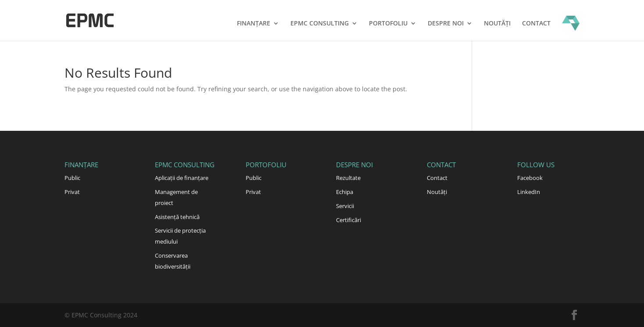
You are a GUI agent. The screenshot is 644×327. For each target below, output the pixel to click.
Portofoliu (388, 24)
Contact (536, 24)
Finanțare (254, 24)
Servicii (345, 206)
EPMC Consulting (320, 24)
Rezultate (348, 178)
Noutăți (497, 24)
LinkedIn (529, 192)
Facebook (530, 178)
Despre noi (446, 24)
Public (72, 178)
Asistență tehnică (177, 217)
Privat (72, 192)
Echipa (345, 192)
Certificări (349, 220)
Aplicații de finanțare (182, 178)
